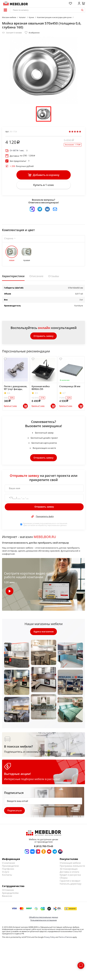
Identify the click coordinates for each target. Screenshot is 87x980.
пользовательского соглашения (53, 524)
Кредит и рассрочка (70, 876)
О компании (8, 864)
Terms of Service (65, 938)
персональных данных (57, 526)
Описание (36, 277)
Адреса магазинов (44, 632)
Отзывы (54, 277)
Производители (10, 867)
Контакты (7, 876)
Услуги (6, 873)
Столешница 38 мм (70, 387)
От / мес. (17, 150)
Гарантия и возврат (70, 882)
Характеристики (13, 277)
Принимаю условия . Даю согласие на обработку (45, 525)
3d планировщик (69, 870)
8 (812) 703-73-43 (44, 847)
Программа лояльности (72, 867)
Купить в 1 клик (44, 185)
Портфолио (8, 870)
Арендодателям (10, 894)
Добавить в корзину (44, 175)
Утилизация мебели (70, 864)
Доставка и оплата (69, 873)
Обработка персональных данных (44, 918)
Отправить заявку (44, 336)
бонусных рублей (22, 166)
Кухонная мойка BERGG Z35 (41, 388)
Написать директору (71, 885)
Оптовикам (8, 891)
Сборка (64, 879)
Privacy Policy (49, 938)
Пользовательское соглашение (44, 921)
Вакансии (7, 897)
